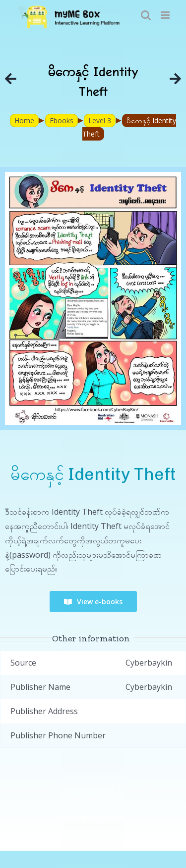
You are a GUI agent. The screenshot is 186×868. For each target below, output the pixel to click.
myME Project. (120, 788)
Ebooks (62, 121)
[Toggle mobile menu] (166, 15)
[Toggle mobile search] (146, 15)
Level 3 (100, 121)
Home (24, 121)
